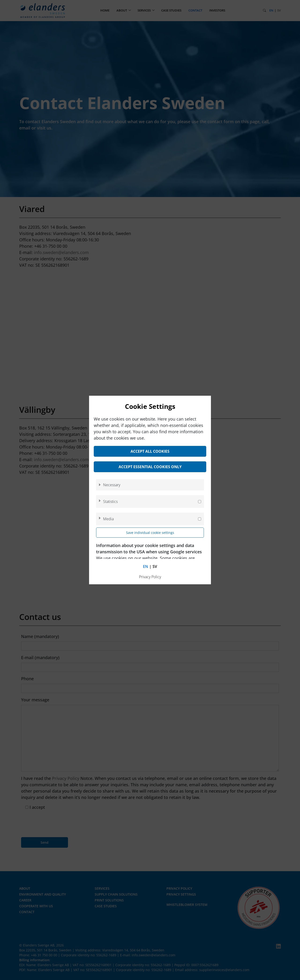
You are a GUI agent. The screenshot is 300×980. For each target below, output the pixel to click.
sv (155, 566)
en (146, 566)
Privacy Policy (150, 577)
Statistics (110, 501)
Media (108, 519)
